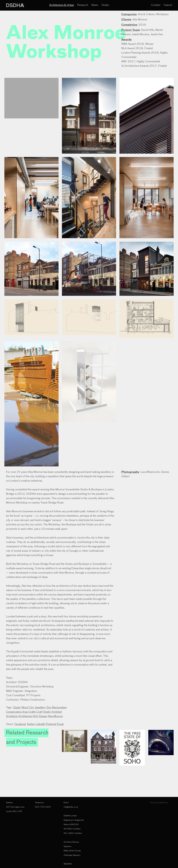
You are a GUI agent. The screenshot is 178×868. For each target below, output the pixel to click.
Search (168, 5)
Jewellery (40, 708)
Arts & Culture (146, 14)
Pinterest (51, 724)
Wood (25, 708)
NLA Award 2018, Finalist (137, 49)
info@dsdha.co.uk (71, 807)
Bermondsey (59, 708)
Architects (12, 716)
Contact (156, 5)
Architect (57, 712)
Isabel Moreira (141, 35)
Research (83, 5)
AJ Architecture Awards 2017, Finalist (144, 66)
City (31, 708)
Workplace (162, 14)
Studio (105, 5)
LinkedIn (40, 724)
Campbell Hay (162, 803)
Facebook (20, 724)
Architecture (25, 716)
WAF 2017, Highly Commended (141, 62)
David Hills (147, 30)
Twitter (31, 724)
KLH (36, 716)
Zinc (49, 708)
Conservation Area (17, 712)
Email (60, 724)
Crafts (32, 712)
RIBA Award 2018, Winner (137, 44)
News (95, 5)
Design (43, 716)
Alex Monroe (140, 20)
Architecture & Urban (62, 5)
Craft (39, 712)
